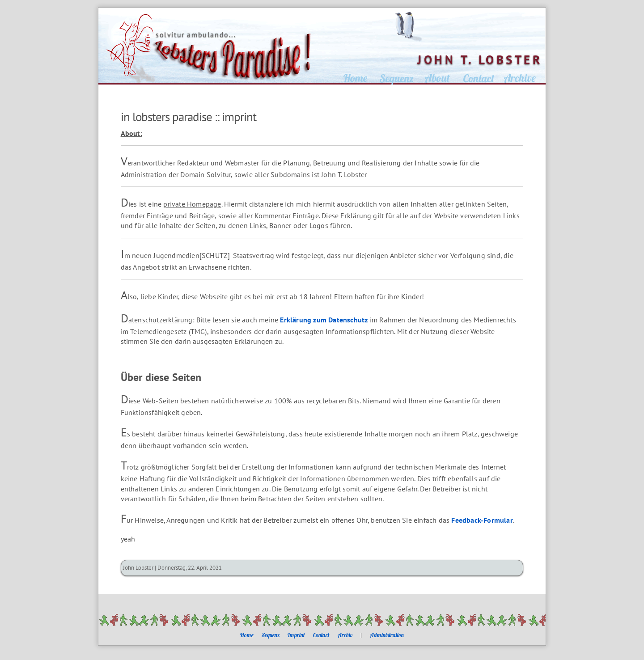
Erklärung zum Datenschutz (324, 320)
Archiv (345, 635)
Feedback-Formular (482, 520)
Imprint (296, 635)
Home (247, 635)
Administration (387, 635)
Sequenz (271, 635)
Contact (321, 635)
